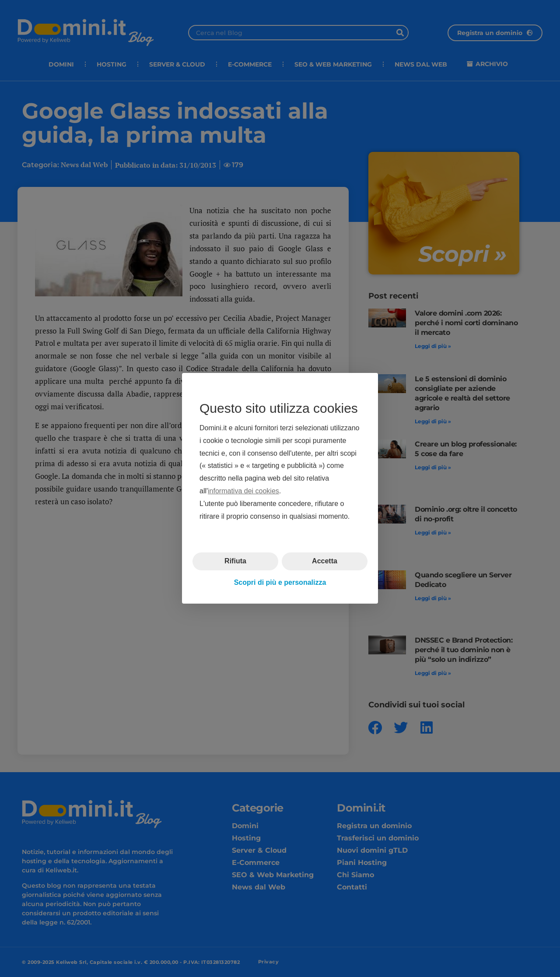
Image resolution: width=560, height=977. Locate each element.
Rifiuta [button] (235, 561)
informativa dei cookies (243, 491)
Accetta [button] (325, 561)
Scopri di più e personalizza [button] (280, 582)
